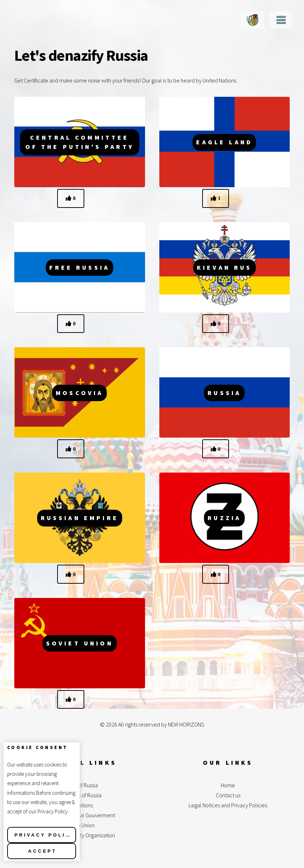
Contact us (228, 795)
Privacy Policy (45, 835)
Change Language (253, 20)
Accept (43, 851)
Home (228, 785)
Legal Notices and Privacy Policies (228, 805)
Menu (281, 20)
